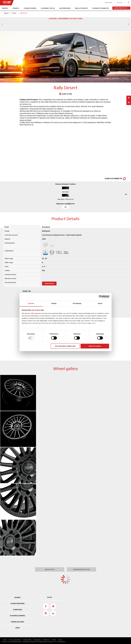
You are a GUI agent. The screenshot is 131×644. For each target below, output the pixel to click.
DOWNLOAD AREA (18, 622)
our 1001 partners (35, 313)
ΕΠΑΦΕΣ (18, 597)
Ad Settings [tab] (77, 303)
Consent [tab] (31, 303)
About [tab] (100, 303)
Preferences (46, 640)
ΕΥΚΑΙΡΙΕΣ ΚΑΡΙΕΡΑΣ (18, 616)
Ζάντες (5, 8)
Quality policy (37, 640)
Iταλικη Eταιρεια (30, 8)
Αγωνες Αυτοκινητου (101, 8)
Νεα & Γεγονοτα (81, 8)
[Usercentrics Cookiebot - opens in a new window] (100, 297)
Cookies (54, 640)
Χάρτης (60, 640)
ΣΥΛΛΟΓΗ (16, 8)
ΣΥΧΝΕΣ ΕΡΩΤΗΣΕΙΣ (18, 604)
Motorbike (109, 3)
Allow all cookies (95, 346)
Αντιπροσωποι (65, 8)
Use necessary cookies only (65, 346)
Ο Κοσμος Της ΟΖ (48, 8)
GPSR (18, 628)
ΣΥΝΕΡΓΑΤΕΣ (18, 610)
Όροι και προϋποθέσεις (15, 640)
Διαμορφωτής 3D (120, 8)
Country (120, 3)
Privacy (5, 640)
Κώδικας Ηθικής (27, 640)
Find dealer (49, 283)
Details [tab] (54, 303)
